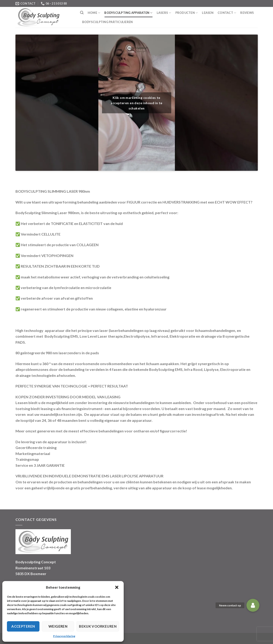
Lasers (164, 13)
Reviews (247, 13)
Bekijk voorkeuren (98, 626)
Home (94, 13)
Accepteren (23, 626)
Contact (227, 13)
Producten (187, 13)
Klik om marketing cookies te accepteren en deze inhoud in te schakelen (136, 103)
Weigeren (58, 626)
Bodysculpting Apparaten (128, 13)
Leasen (208, 13)
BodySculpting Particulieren (108, 22)
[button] (117, 587)
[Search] (82, 13)
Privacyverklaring (64, 636)
